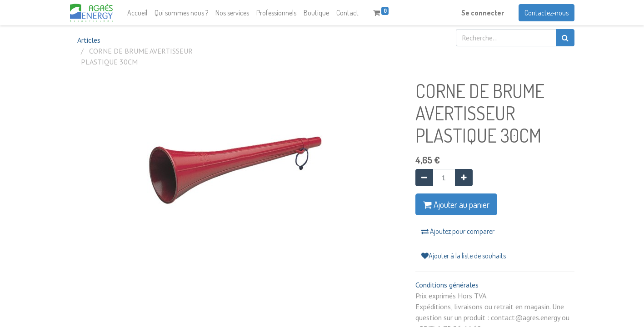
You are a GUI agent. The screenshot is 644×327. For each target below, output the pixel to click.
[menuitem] (137, 13)
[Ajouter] (464, 178)
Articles (89, 40)
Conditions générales (447, 285)
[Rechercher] (565, 38)
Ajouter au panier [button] (456, 204)
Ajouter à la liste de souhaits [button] (464, 256)
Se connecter (483, 13)
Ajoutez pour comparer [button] (458, 231)
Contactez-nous (547, 13)
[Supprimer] (424, 178)
